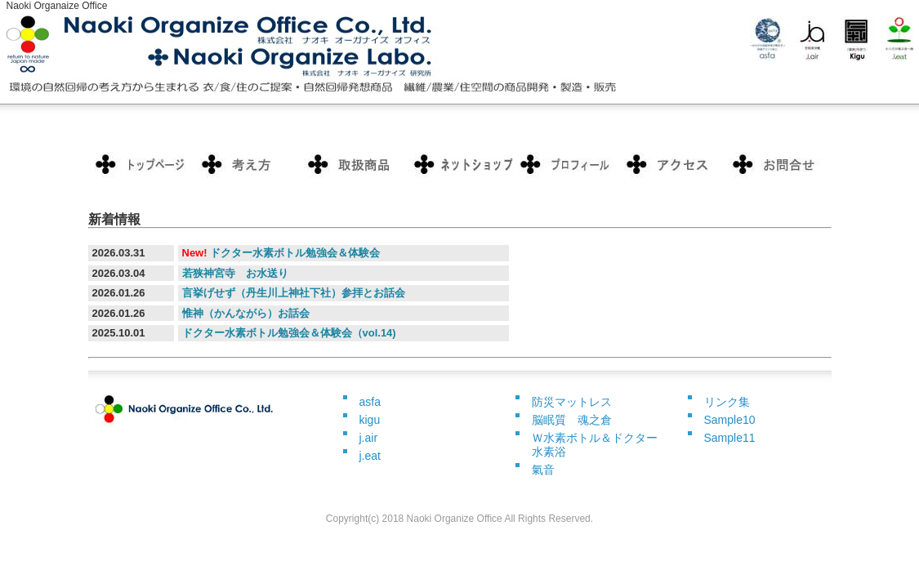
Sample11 (730, 438)
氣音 (543, 470)
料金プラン (248, 164)
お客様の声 (566, 164)
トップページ (141, 164)
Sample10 (730, 420)
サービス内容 (354, 164)
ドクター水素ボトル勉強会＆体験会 (294, 253)
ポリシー (672, 164)
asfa (370, 402)
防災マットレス (572, 402)
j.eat (370, 456)
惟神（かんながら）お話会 (246, 313)
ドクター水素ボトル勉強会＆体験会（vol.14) (289, 333)
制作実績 (460, 164)
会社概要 (778, 164)
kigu (370, 420)
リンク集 (727, 402)
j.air (369, 438)
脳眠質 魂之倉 (572, 420)
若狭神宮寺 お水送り (235, 273)
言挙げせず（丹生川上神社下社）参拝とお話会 (294, 293)
